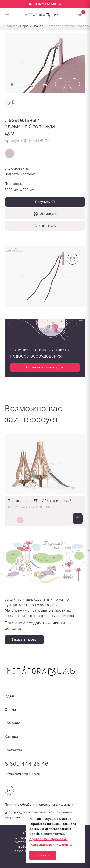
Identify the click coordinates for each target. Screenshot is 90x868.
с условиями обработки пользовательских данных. (51, 842)
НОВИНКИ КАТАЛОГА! (45, 4)
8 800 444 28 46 (26, 764)
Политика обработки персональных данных (39, 804)
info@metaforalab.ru (22, 774)
